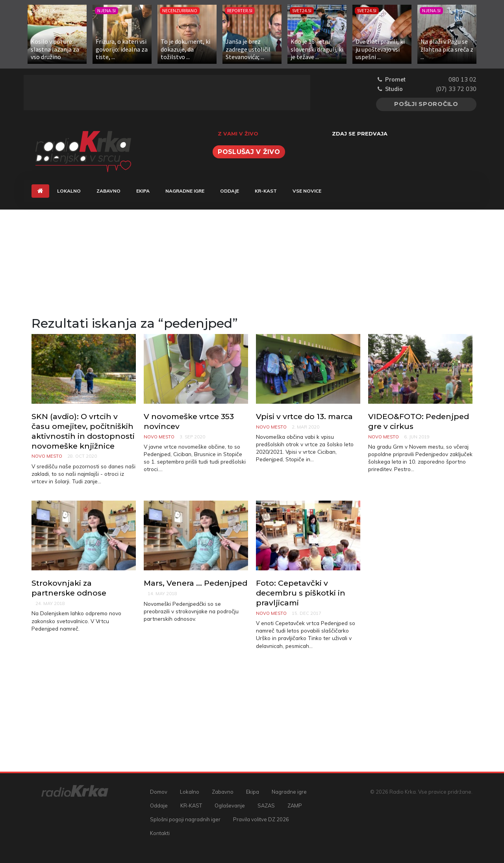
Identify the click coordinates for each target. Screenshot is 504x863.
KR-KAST (266, 191)
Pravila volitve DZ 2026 (261, 819)
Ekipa (143, 191)
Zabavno (108, 191)
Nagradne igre (185, 191)
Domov (159, 792)
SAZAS (266, 805)
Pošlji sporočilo (426, 104)
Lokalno (69, 191)
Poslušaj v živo (249, 152)
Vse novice (307, 191)
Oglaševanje (230, 805)
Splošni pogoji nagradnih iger (185, 819)
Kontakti (160, 833)
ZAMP (295, 805)
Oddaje (230, 191)
